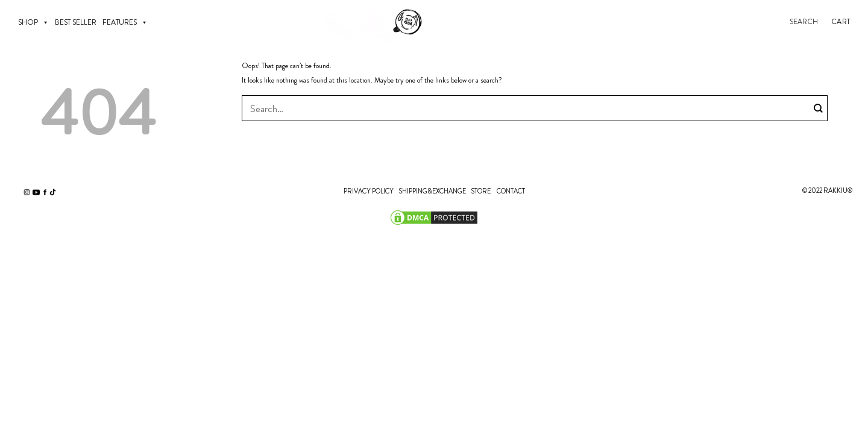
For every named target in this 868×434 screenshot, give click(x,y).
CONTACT (511, 191)
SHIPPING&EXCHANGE (432, 191)
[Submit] (819, 108)
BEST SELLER (76, 22)
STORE (481, 191)
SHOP (33, 22)
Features (125, 22)
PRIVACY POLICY (369, 191)
